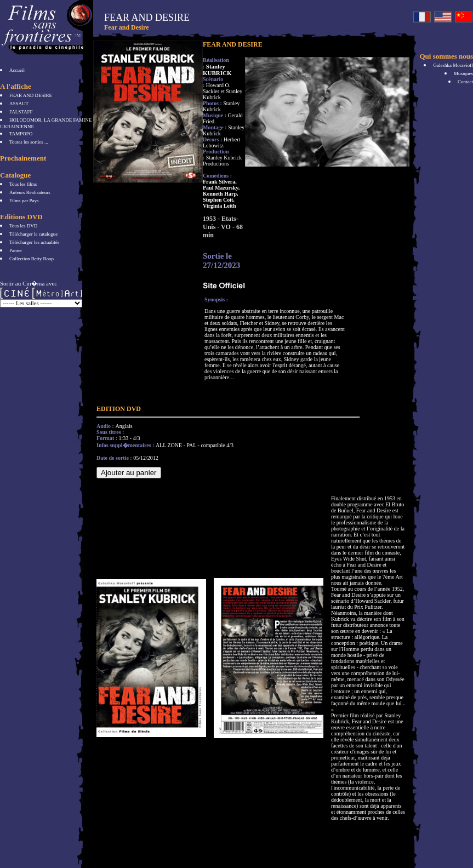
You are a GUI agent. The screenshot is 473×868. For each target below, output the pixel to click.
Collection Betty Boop (32, 259)
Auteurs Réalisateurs (30, 192)
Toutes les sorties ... (29, 142)
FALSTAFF (21, 112)
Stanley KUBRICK (217, 70)
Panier (16, 250)
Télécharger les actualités (34, 242)
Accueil (17, 70)
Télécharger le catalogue (33, 234)
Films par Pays (24, 201)
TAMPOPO (21, 134)
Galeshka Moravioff (453, 65)
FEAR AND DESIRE (31, 95)
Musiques (463, 73)
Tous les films (23, 184)
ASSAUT (19, 104)
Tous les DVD (23, 226)
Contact (465, 82)
